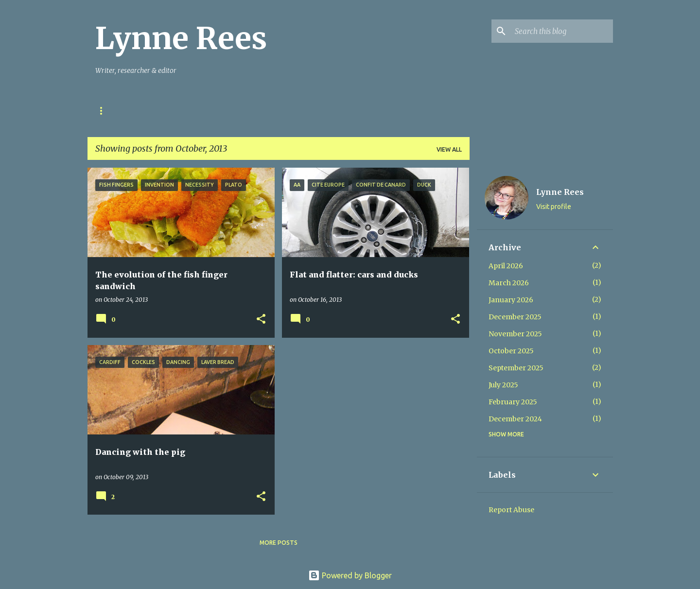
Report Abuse (511, 510)
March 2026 (509, 283)
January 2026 (511, 300)
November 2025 (515, 334)
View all (449, 149)
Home (105, 111)
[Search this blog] (562, 31)
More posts (279, 543)
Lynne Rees (181, 38)
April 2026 (506, 266)
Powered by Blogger (350, 575)
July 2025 (503, 385)
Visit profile (554, 207)
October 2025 (511, 351)
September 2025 (516, 368)
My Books (279, 111)
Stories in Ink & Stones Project (188, 111)
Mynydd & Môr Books (351, 111)
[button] (261, 320)
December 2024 (515, 419)
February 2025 (513, 402)
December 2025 (515, 317)
